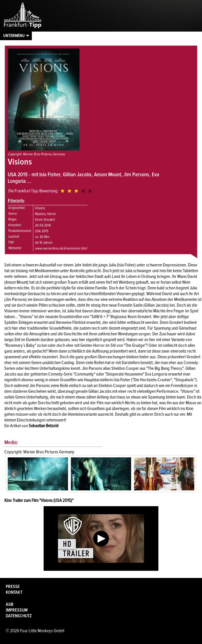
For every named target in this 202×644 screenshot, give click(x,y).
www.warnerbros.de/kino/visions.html (61, 248)
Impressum (17, 610)
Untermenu (14, 36)
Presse (13, 587)
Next (188, 474)
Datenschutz (19, 616)
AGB (10, 604)
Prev (14, 474)
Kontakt (14, 592)
